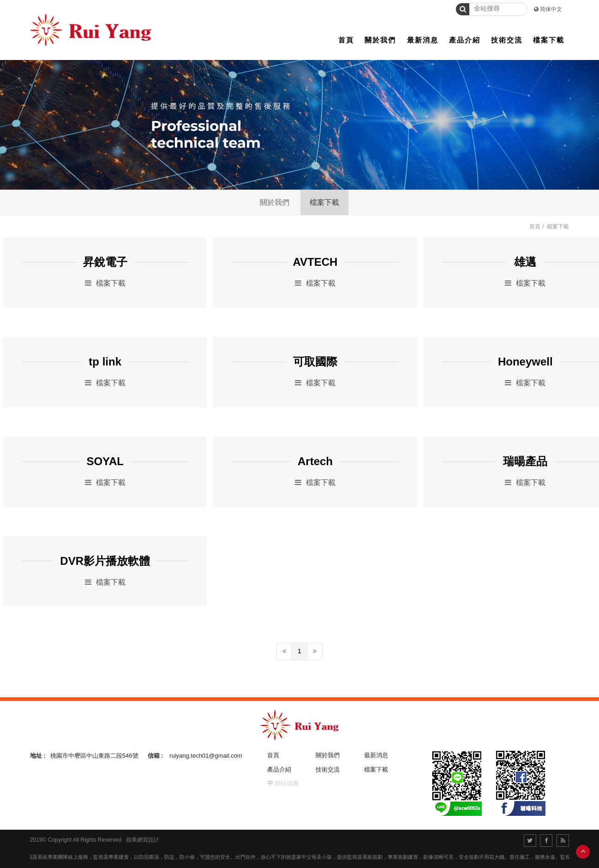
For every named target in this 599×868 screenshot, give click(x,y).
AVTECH (315, 262)
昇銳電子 (105, 262)
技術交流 (328, 769)
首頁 (535, 227)
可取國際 (315, 362)
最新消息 (376, 755)
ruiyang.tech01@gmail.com (206, 756)
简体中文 (551, 9)
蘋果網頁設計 (143, 840)
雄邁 (525, 262)
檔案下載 (324, 202)
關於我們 (275, 202)
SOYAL (105, 461)
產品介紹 (279, 769)
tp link (105, 362)
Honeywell (525, 362)
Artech (315, 461)
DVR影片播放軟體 (105, 561)
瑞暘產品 (525, 461)
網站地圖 (287, 783)
